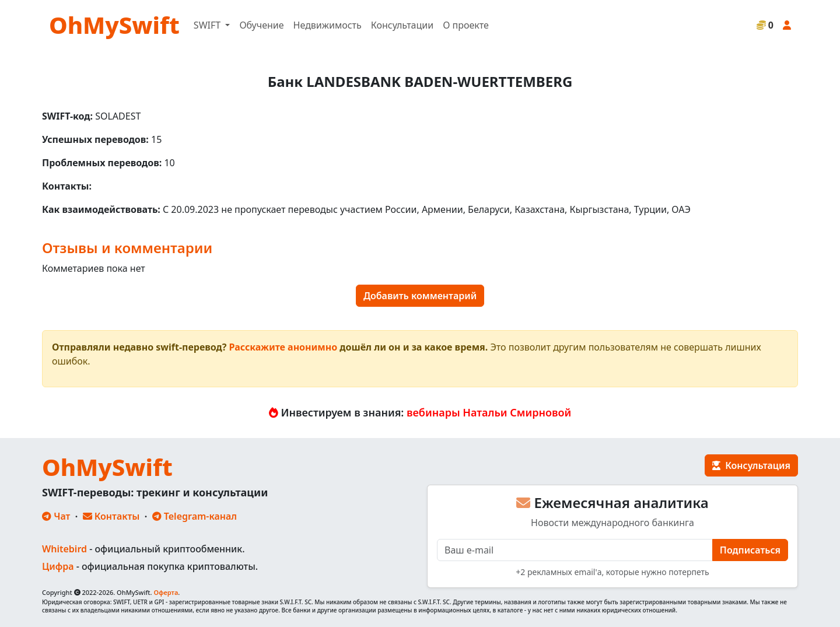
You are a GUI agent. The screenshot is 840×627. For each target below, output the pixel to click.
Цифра (58, 566)
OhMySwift (114, 25)
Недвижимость (328, 25)
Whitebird (64, 549)
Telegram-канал (195, 516)
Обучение (261, 25)
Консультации (402, 25)
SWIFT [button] (208, 25)
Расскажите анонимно (283, 347)
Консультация (751, 465)
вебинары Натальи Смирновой (489, 412)
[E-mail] (575, 550)
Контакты (111, 516)
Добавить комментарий (420, 296)
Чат (56, 516)
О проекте (466, 25)
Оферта (166, 592)
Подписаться (750, 550)
